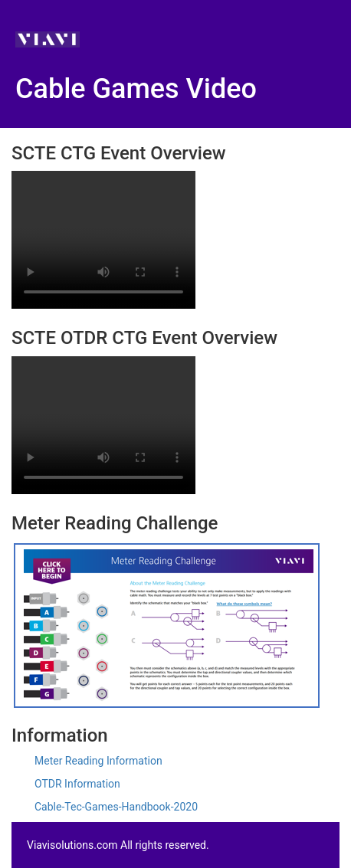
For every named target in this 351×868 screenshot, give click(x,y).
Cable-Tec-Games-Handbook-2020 (116, 807)
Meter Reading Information (98, 761)
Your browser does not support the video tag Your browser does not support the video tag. (103, 240)
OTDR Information (77, 784)
